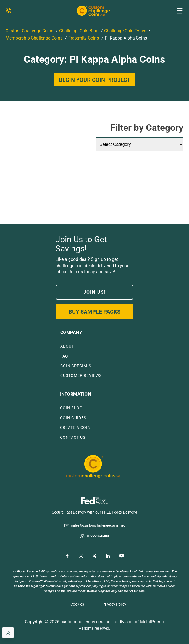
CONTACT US (73, 437)
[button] (180, 11)
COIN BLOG (71, 408)
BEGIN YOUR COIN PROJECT (95, 80)
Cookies (77, 604)
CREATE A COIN (75, 428)
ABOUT (67, 346)
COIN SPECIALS (76, 366)
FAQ (64, 356)
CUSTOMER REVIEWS (81, 376)
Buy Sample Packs (95, 312)
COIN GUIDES (73, 418)
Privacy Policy (114, 604)
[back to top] (8, 633)
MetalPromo (152, 622)
